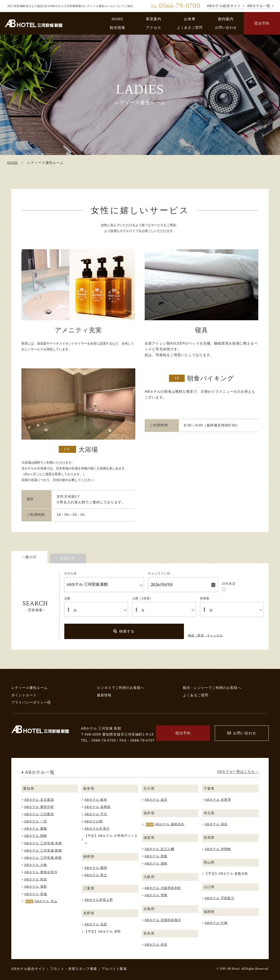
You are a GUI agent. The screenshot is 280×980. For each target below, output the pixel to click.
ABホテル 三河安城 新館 (43, 850)
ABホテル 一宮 (36, 821)
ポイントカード (24, 695)
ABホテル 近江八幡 (159, 849)
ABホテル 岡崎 (36, 836)
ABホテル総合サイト (29, 969)
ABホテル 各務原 (97, 807)
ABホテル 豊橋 (36, 829)
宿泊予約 (262, 23)
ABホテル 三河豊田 (39, 814)
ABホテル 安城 (36, 894)
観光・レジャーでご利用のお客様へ (212, 688)
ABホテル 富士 (96, 875)
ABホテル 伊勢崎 (218, 849)
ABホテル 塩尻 (96, 924)
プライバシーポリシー (31, 702)
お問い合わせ (226, 27)
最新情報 (104, 695)
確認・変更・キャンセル (205, 635)
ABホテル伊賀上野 (99, 900)
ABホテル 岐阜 (96, 800)
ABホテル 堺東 (156, 895)
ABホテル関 (93, 821)
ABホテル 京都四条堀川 (163, 920)
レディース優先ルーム (29, 688)
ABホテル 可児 (96, 814)
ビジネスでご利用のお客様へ (121, 688)
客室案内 (154, 19)
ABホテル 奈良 (156, 945)
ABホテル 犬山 (46, 901)
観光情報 (118, 28)
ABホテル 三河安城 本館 (43, 843)
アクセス (154, 28)
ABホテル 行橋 (216, 923)
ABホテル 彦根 (156, 856)
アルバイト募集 (114, 969)
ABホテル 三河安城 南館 (43, 858)
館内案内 (226, 19)
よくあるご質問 (190, 27)
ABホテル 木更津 (218, 800)
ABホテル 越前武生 (170, 824)
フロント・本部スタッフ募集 (74, 969)
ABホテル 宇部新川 (219, 898)
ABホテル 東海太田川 (41, 872)
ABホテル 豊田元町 (39, 807)
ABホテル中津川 (97, 829)
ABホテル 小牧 (36, 865)
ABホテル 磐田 (96, 868)
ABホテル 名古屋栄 (39, 800)
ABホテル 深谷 (216, 824)
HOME (117, 19)
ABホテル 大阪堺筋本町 (163, 888)
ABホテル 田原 (36, 879)
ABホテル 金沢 (156, 800)
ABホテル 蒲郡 (36, 887)
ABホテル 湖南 (156, 863)
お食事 (190, 19)
